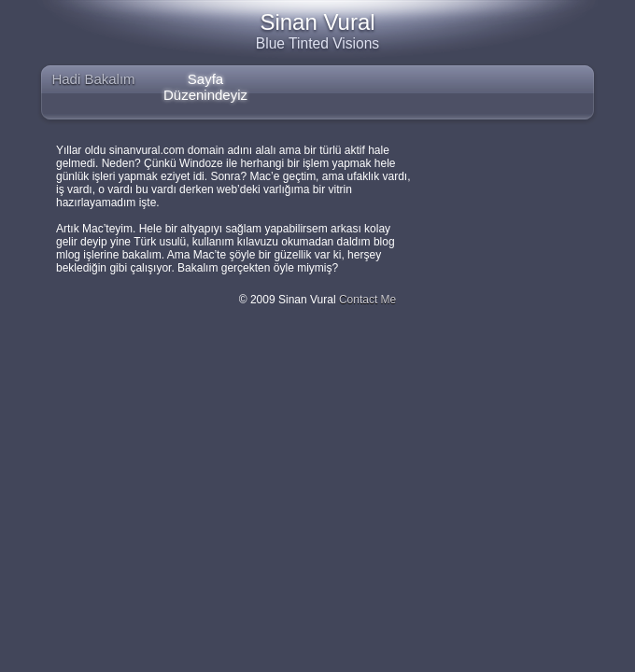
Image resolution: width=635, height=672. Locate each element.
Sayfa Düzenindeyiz (205, 85)
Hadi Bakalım (93, 79)
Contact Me (367, 300)
